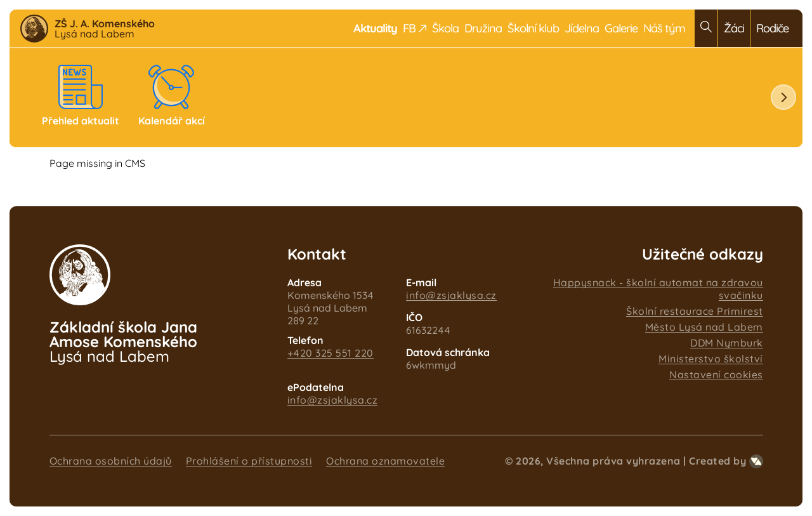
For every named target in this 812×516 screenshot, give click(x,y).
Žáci (734, 28)
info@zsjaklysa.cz (451, 295)
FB (415, 28)
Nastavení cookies (716, 374)
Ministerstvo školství (711, 359)
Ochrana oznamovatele (385, 461)
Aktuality (375, 28)
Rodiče (772, 28)
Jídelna (582, 28)
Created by (726, 461)
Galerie (621, 28)
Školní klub (533, 28)
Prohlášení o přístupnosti (249, 461)
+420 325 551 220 (331, 353)
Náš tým (664, 28)
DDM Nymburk (727, 343)
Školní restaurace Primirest (695, 311)
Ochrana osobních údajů (111, 461)
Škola (445, 28)
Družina (483, 28)
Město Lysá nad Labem (704, 327)
